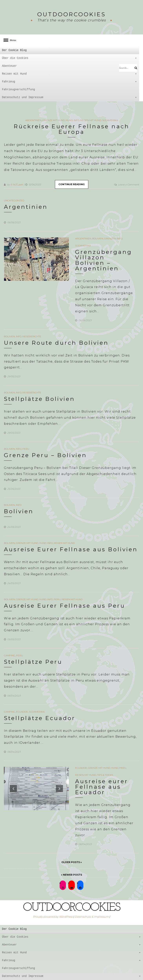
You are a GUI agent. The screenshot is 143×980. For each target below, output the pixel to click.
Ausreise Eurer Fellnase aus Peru (65, 606)
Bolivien (98, 238)
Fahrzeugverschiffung (18, 89)
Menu (12, 40)
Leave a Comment (128, 185)
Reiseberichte (32, 336)
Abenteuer (70, 66)
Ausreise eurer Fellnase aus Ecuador (102, 787)
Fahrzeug (70, 82)
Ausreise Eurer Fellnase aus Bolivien (71, 549)
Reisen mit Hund (70, 74)
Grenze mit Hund (54, 120)
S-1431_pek (17, 185)
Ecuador (22, 712)
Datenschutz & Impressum (92, 917)
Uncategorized (14, 200)
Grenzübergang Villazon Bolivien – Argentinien (104, 260)
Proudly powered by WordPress (53, 917)
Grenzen (110, 238)
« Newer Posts (71, 875)
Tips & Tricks (105, 775)
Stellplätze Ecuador (40, 718)
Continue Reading (72, 184)
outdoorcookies (71, 14)
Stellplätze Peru (33, 662)
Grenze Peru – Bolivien (45, 455)
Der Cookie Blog (14, 50)
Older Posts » (72, 862)
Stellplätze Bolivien (39, 399)
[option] (36, 259)
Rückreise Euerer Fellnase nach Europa (72, 129)
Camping (10, 655)
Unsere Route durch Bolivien (56, 343)
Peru (26, 449)
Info (77, 120)
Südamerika (110, 120)
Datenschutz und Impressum (70, 97)
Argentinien (33, 120)
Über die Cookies (70, 58)
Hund (69, 120)
